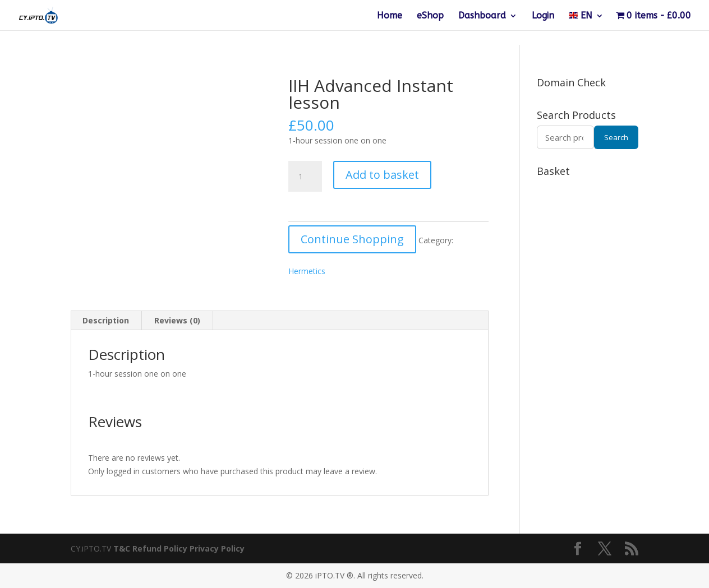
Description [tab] (106, 320)
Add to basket (382, 175)
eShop (430, 16)
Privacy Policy (217, 548)
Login (543, 16)
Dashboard (482, 16)
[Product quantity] (305, 177)
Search (616, 137)
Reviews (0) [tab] (177, 320)
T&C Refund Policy (150, 548)
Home (390, 16)
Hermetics (307, 271)
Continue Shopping (352, 239)
